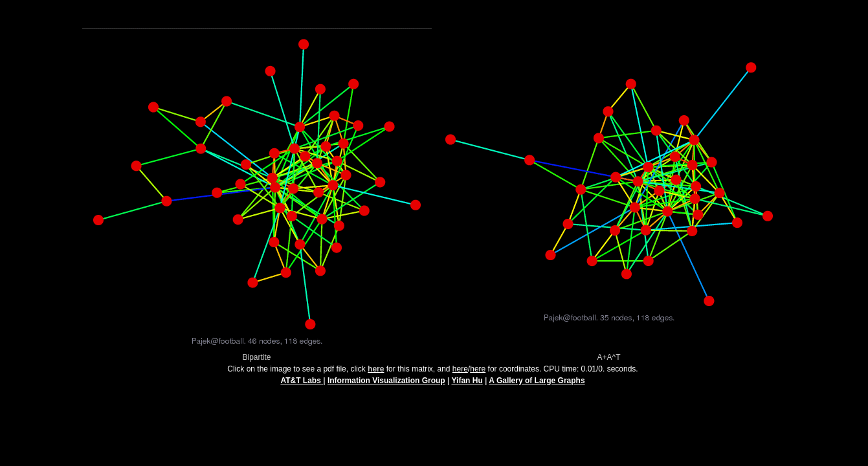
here (460, 373)
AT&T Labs (302, 384)
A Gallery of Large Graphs (537, 384)
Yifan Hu (467, 384)
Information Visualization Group (386, 384)
